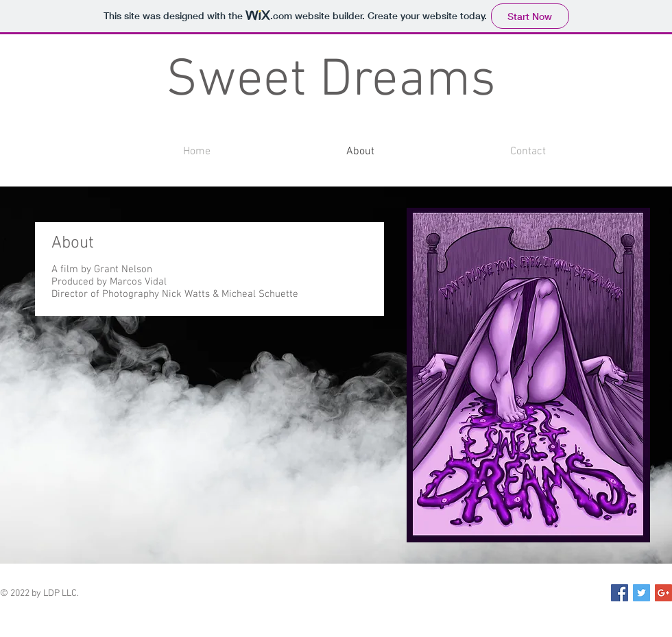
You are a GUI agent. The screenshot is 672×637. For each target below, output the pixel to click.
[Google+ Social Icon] (663, 593)
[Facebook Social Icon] (620, 593)
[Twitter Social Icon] (641, 593)
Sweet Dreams (331, 82)
